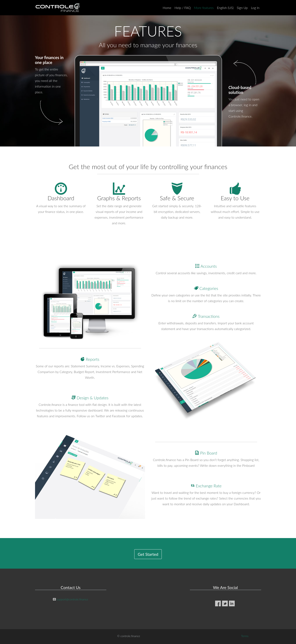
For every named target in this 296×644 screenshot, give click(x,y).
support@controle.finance (72, 599)
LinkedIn (232, 603)
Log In (255, 8)
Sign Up (242, 8)
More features (204, 8)
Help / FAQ (183, 8)
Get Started (148, 554)
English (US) (225, 8)
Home (167, 8)
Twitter (225, 603)
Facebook (218, 603)
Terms (245, 636)
